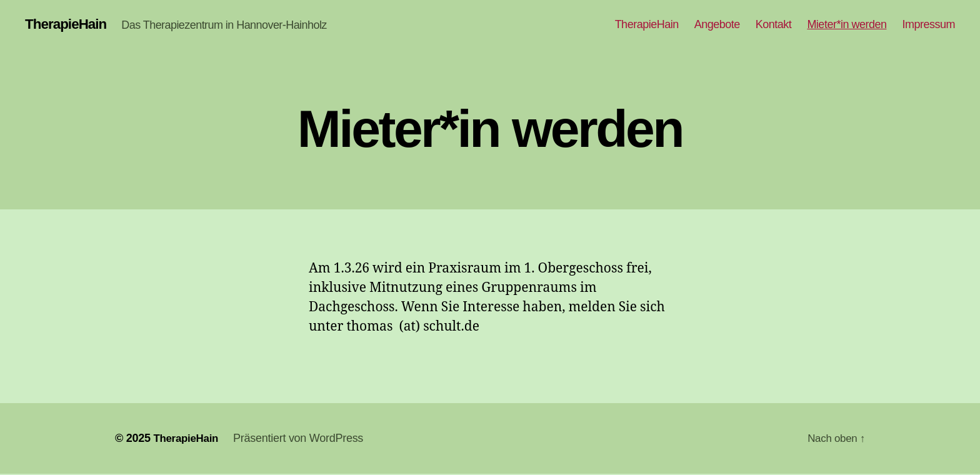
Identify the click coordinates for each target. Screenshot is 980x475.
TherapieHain (69, 25)
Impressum (928, 25)
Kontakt (774, 25)
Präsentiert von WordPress (302, 439)
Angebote (717, 25)
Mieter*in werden (847, 25)
